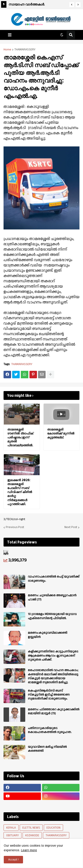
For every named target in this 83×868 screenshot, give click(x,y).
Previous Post (15, 527)
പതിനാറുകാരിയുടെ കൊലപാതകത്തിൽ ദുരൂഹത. (50, 730)
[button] (72, 5)
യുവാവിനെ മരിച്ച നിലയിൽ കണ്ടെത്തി (47, 749)
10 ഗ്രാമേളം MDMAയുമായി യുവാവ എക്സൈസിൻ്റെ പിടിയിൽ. (52, 616)
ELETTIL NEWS (31, 828)
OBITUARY (13, 835)
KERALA (11, 828)
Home (7, 50)
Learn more (29, 850)
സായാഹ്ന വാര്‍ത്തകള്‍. (27, 4)
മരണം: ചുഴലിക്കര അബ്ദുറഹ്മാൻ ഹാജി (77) (52, 597)
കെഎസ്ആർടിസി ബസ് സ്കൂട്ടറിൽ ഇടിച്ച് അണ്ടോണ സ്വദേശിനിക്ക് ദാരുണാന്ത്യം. (49, 695)
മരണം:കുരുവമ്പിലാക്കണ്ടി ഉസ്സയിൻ (48, 635)
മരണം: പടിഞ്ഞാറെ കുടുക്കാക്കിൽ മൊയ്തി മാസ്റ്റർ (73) (54, 711)
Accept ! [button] (13, 860)
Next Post (71, 527)
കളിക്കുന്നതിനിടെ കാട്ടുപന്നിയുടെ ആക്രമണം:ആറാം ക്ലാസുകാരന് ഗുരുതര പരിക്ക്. (53, 656)
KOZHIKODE (32, 835)
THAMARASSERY (25, 50)
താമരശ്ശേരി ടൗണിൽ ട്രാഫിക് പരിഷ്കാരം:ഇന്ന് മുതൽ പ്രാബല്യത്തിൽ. (20, 437)
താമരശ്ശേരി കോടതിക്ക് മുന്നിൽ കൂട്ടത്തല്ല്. (61, 433)
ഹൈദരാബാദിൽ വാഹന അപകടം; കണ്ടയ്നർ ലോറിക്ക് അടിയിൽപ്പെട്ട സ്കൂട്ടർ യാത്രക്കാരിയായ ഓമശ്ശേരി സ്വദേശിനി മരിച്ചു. (53, 676)
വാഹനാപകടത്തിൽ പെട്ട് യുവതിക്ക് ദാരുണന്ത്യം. (54, 579)
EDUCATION (53, 828)
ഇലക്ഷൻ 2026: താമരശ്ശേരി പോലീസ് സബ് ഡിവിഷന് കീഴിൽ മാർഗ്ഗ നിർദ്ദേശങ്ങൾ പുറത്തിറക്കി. (20, 492)
